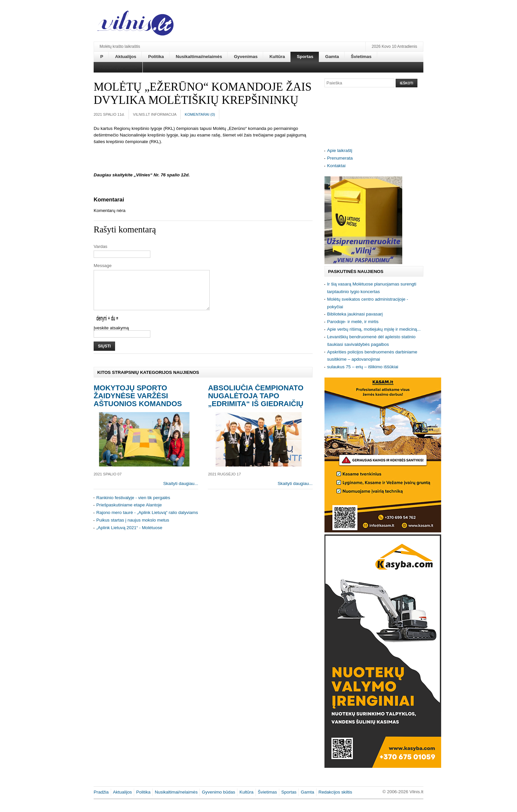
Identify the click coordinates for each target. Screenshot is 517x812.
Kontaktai (336, 166)
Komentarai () (200, 114)
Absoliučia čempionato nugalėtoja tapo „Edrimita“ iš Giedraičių (256, 404)
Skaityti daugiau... (181, 491)
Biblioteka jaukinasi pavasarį (355, 314)
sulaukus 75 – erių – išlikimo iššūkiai (363, 367)
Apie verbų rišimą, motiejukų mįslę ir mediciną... (374, 329)
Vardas (101, 246)
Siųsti (104, 354)
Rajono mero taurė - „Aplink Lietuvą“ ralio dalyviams (147, 520)
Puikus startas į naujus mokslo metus (133, 528)
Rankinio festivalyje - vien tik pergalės (133, 506)
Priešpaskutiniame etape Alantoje (129, 513)
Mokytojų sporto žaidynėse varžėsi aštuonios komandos (138, 404)
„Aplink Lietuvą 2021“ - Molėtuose (129, 536)
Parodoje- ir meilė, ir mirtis (353, 322)
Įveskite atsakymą (111, 336)
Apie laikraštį (340, 150)
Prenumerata (340, 158)
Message (103, 266)
